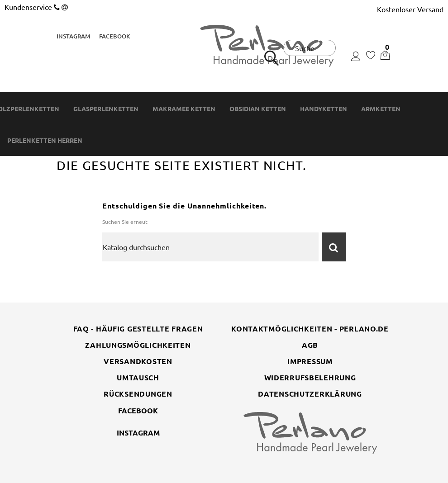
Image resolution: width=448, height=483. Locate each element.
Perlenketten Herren (45, 140)
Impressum (310, 361)
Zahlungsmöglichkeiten (138, 345)
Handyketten (324, 109)
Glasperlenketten (106, 109)
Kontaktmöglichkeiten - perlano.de (310, 329)
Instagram (73, 36)
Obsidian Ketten (258, 109)
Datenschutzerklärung (310, 394)
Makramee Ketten (184, 109)
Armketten (381, 109)
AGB (310, 345)
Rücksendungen (138, 394)
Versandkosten (138, 361)
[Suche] (210, 247)
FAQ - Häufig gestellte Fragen (138, 329)
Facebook (114, 36)
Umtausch (138, 377)
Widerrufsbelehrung (310, 377)
